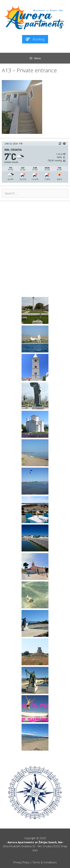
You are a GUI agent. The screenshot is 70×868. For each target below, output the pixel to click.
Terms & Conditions (45, 862)
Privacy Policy (21, 862)
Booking (35, 39)
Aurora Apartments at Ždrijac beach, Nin (35, 842)
